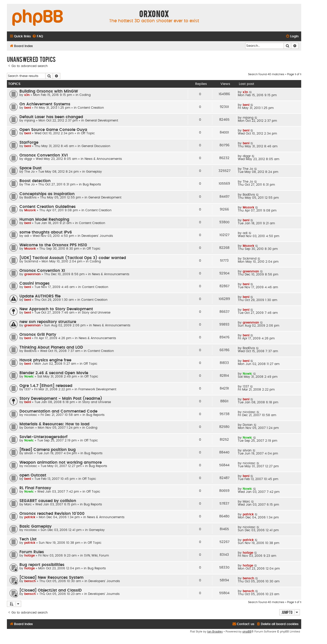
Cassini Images (34, 284)
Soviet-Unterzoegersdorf (43, 437)
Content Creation (91, 108)
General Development (102, 120)
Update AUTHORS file (40, 296)
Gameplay (94, 172)
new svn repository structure (48, 322)
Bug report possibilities (42, 565)
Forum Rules (32, 552)
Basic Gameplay (36, 526)
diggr (28, 159)
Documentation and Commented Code (58, 411)
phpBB (247, 632)
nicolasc (31, 415)
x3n (27, 95)
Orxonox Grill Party (38, 335)
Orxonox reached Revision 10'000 (52, 514)
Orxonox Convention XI (42, 271)
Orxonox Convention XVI (44, 155)
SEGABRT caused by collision (48, 501)
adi (27, 236)
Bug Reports (92, 184)
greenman (32, 274)
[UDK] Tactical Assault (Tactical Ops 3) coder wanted (73, 258)
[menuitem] (38, 36)
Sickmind (31, 261)
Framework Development (97, 389)
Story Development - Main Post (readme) (61, 399)
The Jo (30, 172)
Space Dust (31, 168)
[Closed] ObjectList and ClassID (51, 590)
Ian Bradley (215, 632)
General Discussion (96, 146)
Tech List (28, 539)
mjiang (30, 120)
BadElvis (30, 197)
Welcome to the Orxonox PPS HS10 (53, 245)
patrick (30, 517)
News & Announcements (103, 159)
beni (28, 108)
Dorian (29, 428)
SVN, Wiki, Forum (96, 556)
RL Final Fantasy (35, 488)
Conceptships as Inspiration (47, 194)
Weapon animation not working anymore (61, 463)
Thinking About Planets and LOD (51, 347)
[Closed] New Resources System (51, 578)
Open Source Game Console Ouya (53, 130)
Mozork (30, 210)
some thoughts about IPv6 (46, 232)
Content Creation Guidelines (48, 207)
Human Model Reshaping (44, 220)
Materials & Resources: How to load (54, 424)
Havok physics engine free (45, 360)
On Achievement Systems (45, 104)
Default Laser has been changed (51, 117)
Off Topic (88, 133)
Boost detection (35, 181)
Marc (28, 504)
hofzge (30, 556)
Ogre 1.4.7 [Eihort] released (46, 386)
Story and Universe (96, 313)
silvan (29, 453)
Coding (85, 95)
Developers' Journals (97, 236)
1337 (27, 389)
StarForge (29, 143)
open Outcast (33, 475)
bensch (30, 581)
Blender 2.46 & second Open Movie (54, 373)
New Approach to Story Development (56, 309)
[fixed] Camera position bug (48, 450)
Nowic (29, 376)
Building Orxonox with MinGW (49, 91)
